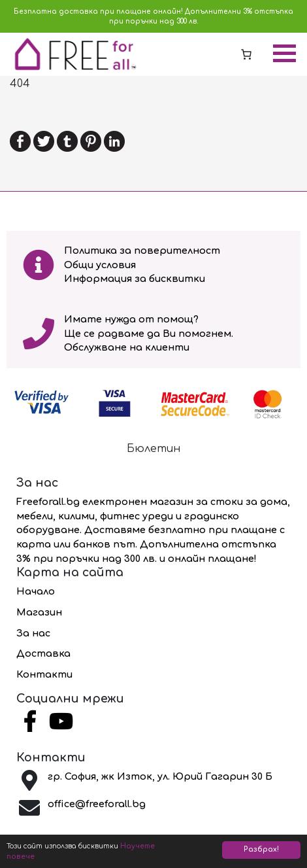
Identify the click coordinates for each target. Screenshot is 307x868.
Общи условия (100, 265)
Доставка (43, 653)
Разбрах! (261, 849)
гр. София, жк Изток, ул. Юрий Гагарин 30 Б (160, 776)
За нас (33, 633)
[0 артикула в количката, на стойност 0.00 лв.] (246, 54)
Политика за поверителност (142, 251)
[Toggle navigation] (284, 55)
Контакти (44, 674)
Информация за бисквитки (135, 279)
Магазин (39, 612)
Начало (36, 591)
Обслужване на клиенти (127, 347)
